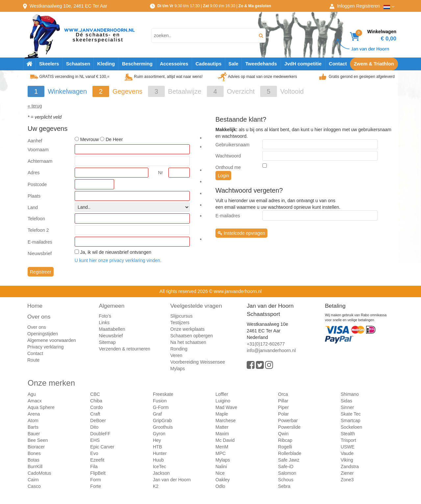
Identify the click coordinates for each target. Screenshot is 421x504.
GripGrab (162, 420)
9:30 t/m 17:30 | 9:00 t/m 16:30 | (214, 6)
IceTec (160, 467)
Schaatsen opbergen (192, 336)
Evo (94, 453)
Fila (94, 467)
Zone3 (347, 480)
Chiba (96, 401)
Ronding (179, 349)
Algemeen (111, 306)
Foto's (105, 316)
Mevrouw (90, 139)
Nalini (221, 467)
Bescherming (137, 64)
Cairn (33, 480)
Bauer (34, 434)
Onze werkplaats (187, 329)
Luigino (223, 401)
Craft (95, 414)
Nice (220, 473)
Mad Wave (226, 407)
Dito (94, 427)
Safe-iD (286, 467)
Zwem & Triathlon (374, 64)
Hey (157, 440)
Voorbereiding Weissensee (198, 362)
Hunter (160, 453)
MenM (222, 447)
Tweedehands (261, 64)
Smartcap (351, 420)
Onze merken (51, 383)
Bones (34, 453)
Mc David (225, 440)
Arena (34, 414)
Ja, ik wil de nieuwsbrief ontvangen (116, 252)
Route (33, 360)
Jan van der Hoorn (172, 480)
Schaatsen (78, 64)
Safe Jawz (289, 460)
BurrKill (35, 467)
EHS (95, 440)
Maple (222, 414)
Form (96, 480)
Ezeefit (97, 460)
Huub (158, 460)
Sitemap (107, 342)
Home (35, 306)
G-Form (161, 407)
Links (104, 323)
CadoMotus (39, 473)
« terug (35, 106)
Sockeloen (351, 427)
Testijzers (180, 323)
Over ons (39, 317)
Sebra (284, 486)
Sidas (347, 401)
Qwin (283, 434)
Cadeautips (208, 64)
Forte (96, 486)
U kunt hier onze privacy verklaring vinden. (118, 260)
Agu (32, 394)
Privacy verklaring (45, 347)
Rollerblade (290, 453)
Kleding (106, 64)
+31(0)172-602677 (266, 344)
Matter (222, 427)
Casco (34, 486)
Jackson (161, 473)
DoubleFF (100, 434)
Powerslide (289, 427)
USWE (348, 447)
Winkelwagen (67, 91)
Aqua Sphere (41, 407)
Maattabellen (112, 329)
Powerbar (288, 420)
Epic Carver (102, 447)
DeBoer (98, 420)
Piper (283, 407)
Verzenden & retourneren (124, 349)
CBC (95, 394)
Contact (338, 64)
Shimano (350, 394)
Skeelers (49, 64)
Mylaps (178, 369)
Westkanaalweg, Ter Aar (68, 6)
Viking (347, 460)
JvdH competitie (303, 64)
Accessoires (174, 64)
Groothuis (163, 427)
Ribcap (285, 440)
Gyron (159, 434)
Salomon (287, 473)
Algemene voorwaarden (52, 340)
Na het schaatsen (188, 342)
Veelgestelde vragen (196, 306)
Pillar (283, 401)
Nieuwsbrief (111, 336)
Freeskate (163, 394)
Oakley (223, 480)
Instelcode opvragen (241, 233)
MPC (221, 453)
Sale (233, 64)
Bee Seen (38, 440)
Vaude (347, 453)
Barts (33, 427)
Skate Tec (351, 414)
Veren (176, 355)
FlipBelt (98, 473)
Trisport (348, 440)
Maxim (222, 434)
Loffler (222, 394)
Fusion (160, 401)
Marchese (225, 420)
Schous (286, 480)
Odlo (220, 486)
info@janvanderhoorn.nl (271, 350)
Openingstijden (43, 334)
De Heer (114, 139)
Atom (33, 420)
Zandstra (350, 467)
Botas (34, 460)
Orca (283, 394)
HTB (158, 447)
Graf (157, 414)
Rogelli (285, 447)
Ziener (347, 473)
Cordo (96, 407)
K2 (156, 486)
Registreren (368, 6)
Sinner (347, 407)
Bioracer (36, 447)
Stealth (348, 434)
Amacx (35, 401)
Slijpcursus (182, 316)
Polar (283, 414)
